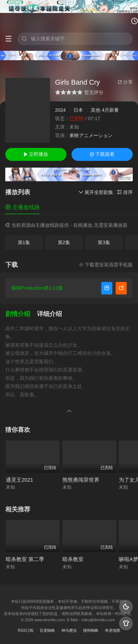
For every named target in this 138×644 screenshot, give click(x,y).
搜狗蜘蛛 (91, 630)
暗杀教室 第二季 (25, 559)
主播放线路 (23, 207)
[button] (21, 314)
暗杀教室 (73, 559)
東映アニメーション (91, 135)
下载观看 (102, 154)
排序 (125, 192)
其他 (96, 110)
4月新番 (110, 110)
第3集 (104, 242)
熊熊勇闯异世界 (81, 480)
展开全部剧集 (96, 192)
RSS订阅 (25, 630)
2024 (60, 110)
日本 (78, 110)
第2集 (64, 242)
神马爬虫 (69, 630)
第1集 (24, 242)
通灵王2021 (19, 480)
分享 (125, 82)
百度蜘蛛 (47, 630)
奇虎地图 (113, 630)
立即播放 (36, 154)
